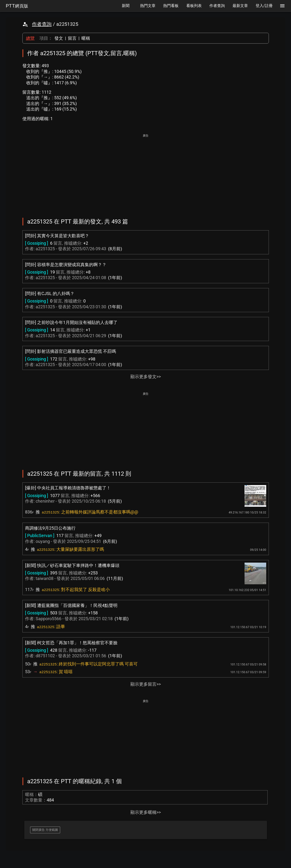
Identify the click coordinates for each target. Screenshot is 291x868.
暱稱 (86, 38)
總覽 (30, 38)
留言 (72, 38)
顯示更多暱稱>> (146, 812)
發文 (59, 38)
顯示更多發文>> (146, 377)
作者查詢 (42, 24)
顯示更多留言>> (146, 684)
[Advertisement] (146, 172)
